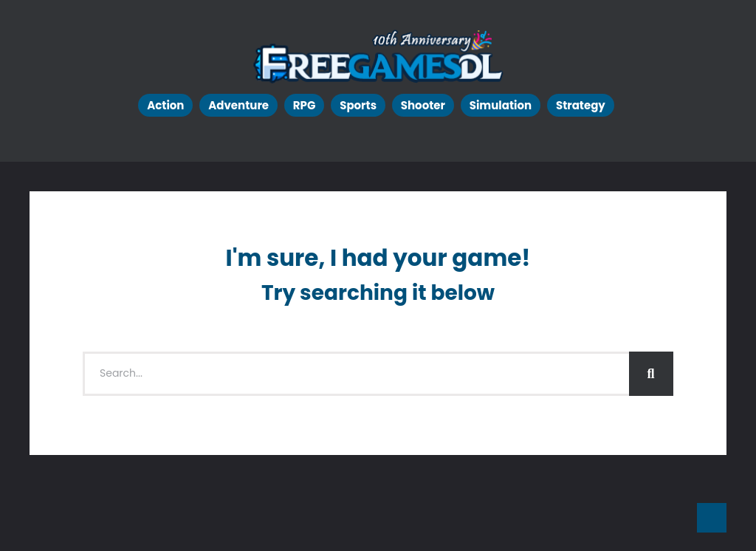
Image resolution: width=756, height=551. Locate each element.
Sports (358, 105)
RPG (305, 105)
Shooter (423, 105)
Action (165, 105)
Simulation (501, 105)
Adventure (238, 105)
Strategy (581, 105)
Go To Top (712, 518)
